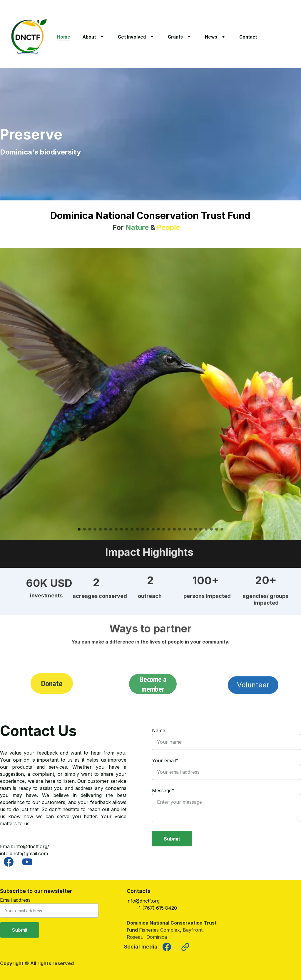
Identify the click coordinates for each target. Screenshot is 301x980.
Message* (163, 790)
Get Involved (132, 37)
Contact (248, 37)
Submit (172, 839)
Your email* (165, 760)
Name (159, 730)
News (211, 37)
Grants (175, 37)
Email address (15, 900)
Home (64, 37)
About (89, 37)
